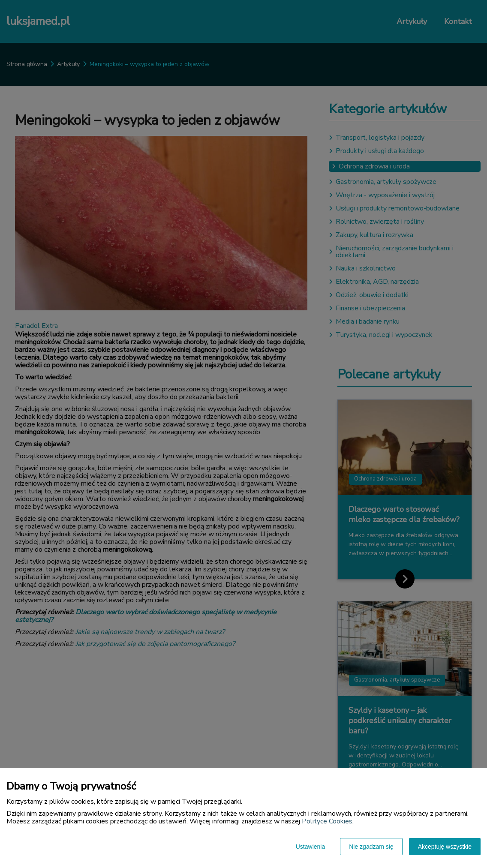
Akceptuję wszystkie (445, 847)
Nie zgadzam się (371, 847)
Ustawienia (310, 847)
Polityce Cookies (327, 821)
